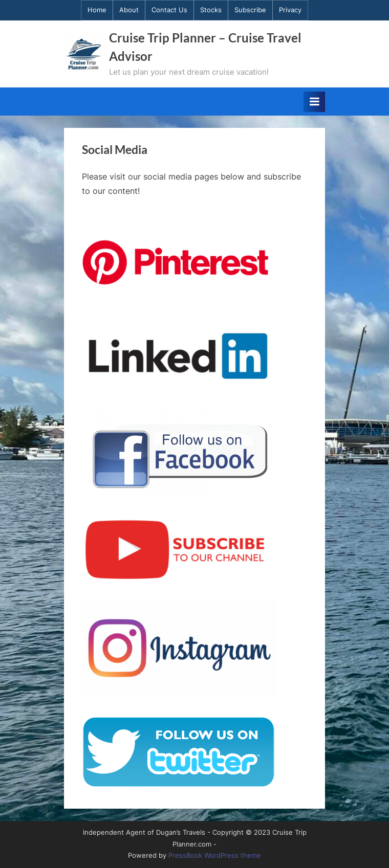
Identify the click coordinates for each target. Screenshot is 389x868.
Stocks (211, 10)
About (129, 10)
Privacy (290, 10)
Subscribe (250, 10)
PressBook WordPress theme (215, 855)
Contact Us (169, 10)
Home (97, 10)
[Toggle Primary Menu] (314, 102)
